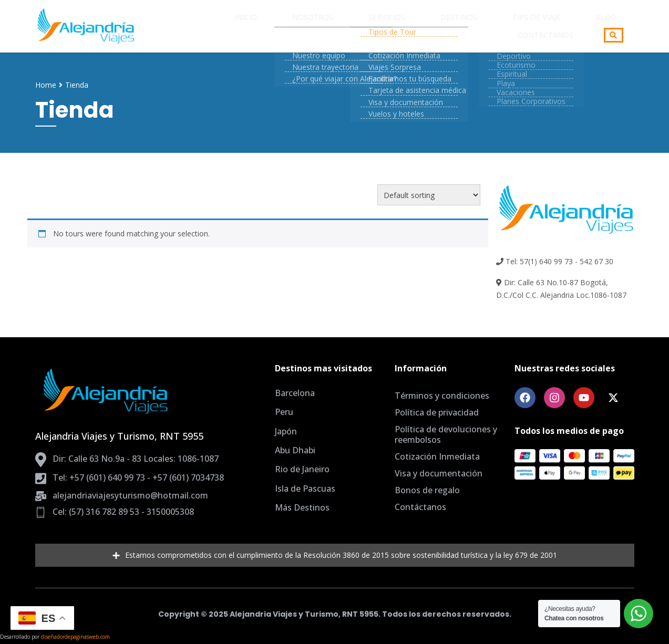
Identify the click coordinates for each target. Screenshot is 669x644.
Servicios (320, 26)
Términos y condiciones (442, 396)
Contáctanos (552, 26)
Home (46, 85)
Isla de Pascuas (305, 489)
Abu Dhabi (295, 450)
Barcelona (295, 393)
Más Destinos (302, 507)
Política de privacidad (437, 412)
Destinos (377, 26)
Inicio (207, 26)
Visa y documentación (439, 473)
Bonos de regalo (427, 490)
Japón (286, 431)
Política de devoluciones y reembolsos (446, 434)
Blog (494, 26)
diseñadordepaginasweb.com (75, 637)
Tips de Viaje (440, 26)
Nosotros (260, 26)
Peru (284, 412)
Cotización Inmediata (437, 456)
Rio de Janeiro (302, 469)
